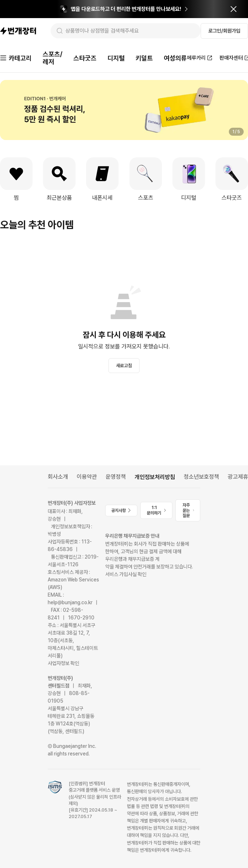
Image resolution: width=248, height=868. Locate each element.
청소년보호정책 (201, 477)
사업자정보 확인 (63, 663)
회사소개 (58, 477)
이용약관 (87, 477)
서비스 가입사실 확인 (126, 574)
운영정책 (116, 477)
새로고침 (124, 366)
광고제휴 (238, 477)
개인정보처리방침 (155, 477)
